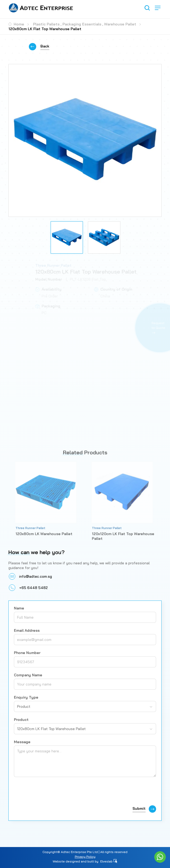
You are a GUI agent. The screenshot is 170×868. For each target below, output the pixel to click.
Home (16, 24)
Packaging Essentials (82, 24)
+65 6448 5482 (33, 588)
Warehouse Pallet (120, 24)
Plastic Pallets (46, 24)
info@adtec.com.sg (36, 576)
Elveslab (109, 861)
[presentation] (54, 792)
